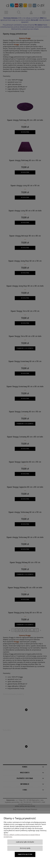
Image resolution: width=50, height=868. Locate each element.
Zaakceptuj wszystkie (25, 854)
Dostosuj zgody (25, 848)
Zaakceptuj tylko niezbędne (25, 842)
